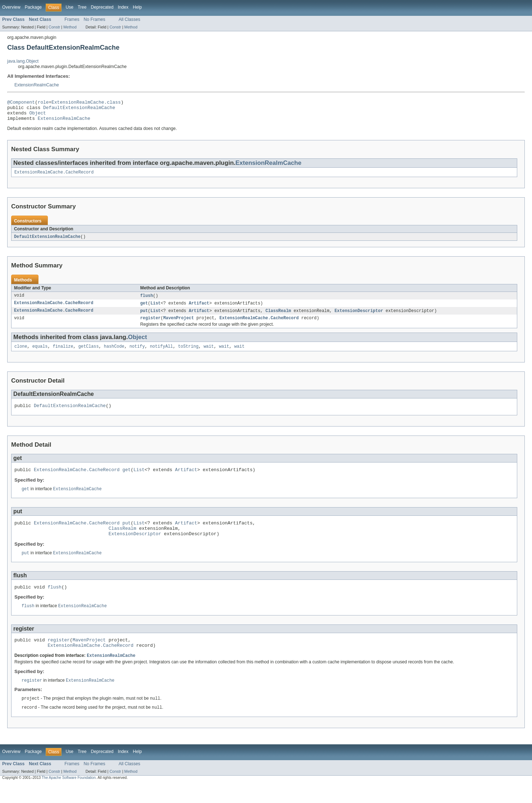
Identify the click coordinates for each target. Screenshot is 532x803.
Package (33, 7)
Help (137, 7)
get (144, 309)
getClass (89, 354)
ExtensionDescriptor (359, 317)
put (144, 317)
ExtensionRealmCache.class (86, 103)
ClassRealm (278, 317)
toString (188, 354)
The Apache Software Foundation (69, 797)
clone (21, 354)
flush (147, 301)
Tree (82, 7)
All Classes (129, 19)
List (155, 309)
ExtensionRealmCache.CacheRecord (54, 177)
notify (137, 354)
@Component (21, 103)
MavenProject (179, 325)
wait (209, 354)
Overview (11, 7)
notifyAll (162, 354)
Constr (54, 27)
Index (123, 7)
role (43, 103)
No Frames (95, 19)
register (151, 325)
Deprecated (102, 7)
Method (70, 27)
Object (38, 116)
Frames (72, 19)
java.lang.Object (23, 61)
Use (69, 7)
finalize (63, 354)
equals (40, 354)
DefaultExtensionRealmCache (79, 109)
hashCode (114, 354)
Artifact (199, 309)
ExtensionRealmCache (37, 85)
